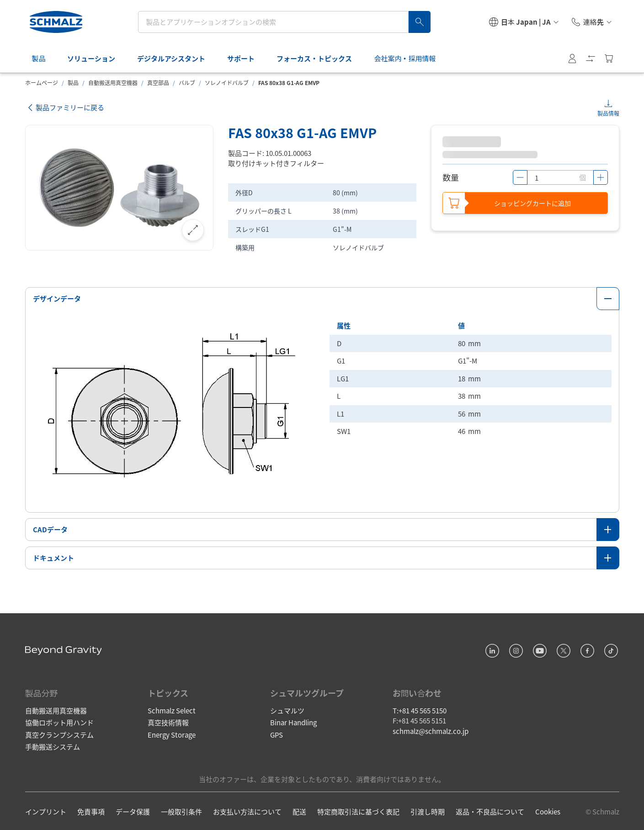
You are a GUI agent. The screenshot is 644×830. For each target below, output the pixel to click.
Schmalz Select (172, 709)
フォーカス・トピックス (315, 58)
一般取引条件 (181, 810)
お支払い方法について (247, 810)
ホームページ (42, 83)
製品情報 (608, 113)
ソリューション (92, 58)
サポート (242, 58)
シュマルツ (287, 709)
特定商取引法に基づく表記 (358, 810)
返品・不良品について (490, 810)
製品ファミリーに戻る (65, 108)
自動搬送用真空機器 (113, 83)
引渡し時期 (428, 810)
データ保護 (133, 810)
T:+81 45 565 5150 (420, 709)
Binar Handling (293, 721)
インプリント (46, 810)
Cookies (548, 810)
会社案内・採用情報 (406, 58)
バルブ (187, 83)
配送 (299, 810)
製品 (39, 58)
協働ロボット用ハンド (59, 721)
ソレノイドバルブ (227, 83)
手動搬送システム (53, 745)
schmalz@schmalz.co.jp (431, 729)
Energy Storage (172, 733)
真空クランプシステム (59, 733)
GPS (277, 733)
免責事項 (91, 810)
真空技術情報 (168, 721)
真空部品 (158, 83)
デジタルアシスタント (172, 58)
